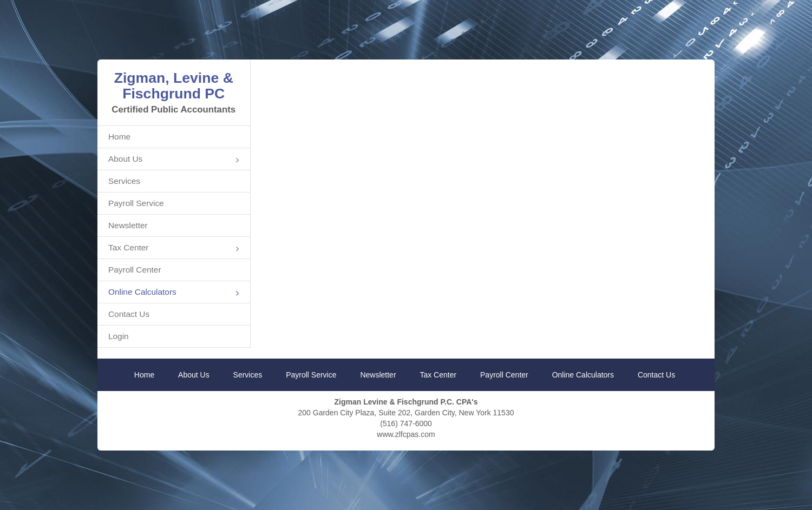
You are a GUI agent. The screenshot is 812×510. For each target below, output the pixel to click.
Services (124, 181)
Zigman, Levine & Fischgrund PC (174, 86)
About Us (174, 160)
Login (119, 336)
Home (119, 137)
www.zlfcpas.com (406, 434)
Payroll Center (135, 270)
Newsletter (128, 225)
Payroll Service (136, 203)
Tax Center (174, 249)
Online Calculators (174, 293)
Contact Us (129, 314)
